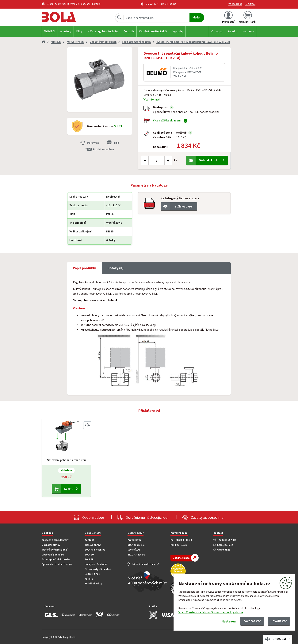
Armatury (66, 31)
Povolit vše (279, 621)
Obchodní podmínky (53, 555)
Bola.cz (65, 17)
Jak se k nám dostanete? (145, 564)
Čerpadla (129, 31)
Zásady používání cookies (56, 559)
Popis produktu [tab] (85, 268)
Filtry (79, 31)
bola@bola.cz (225, 545)
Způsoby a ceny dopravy (55, 540)
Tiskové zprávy (93, 545)
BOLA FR (89, 559)
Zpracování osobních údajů (57, 564)
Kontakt (96, 4)
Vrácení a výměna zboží (55, 550)
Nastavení (229, 621)
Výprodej (178, 31)
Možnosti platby (51, 545)
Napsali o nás (92, 574)
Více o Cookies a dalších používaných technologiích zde (211, 612)
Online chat (224, 550)
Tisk (116, 143)
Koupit (68, 489)
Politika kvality (93, 584)
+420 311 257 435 (167, 4)
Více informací (152, 99)
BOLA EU (89, 555)
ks (176, 160)
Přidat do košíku (209, 160)
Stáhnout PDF (184, 206)
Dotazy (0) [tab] (116, 268)
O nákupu (217, 31)
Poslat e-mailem (103, 149)
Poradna (233, 31)
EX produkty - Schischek (98, 569)
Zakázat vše (252, 621)
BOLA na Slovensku (95, 550)
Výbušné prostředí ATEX (153, 31)
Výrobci (50, 31)
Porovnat (93, 143)
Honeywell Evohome (96, 564)
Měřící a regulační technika (103, 31)
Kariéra (89, 579)
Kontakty (248, 31)
